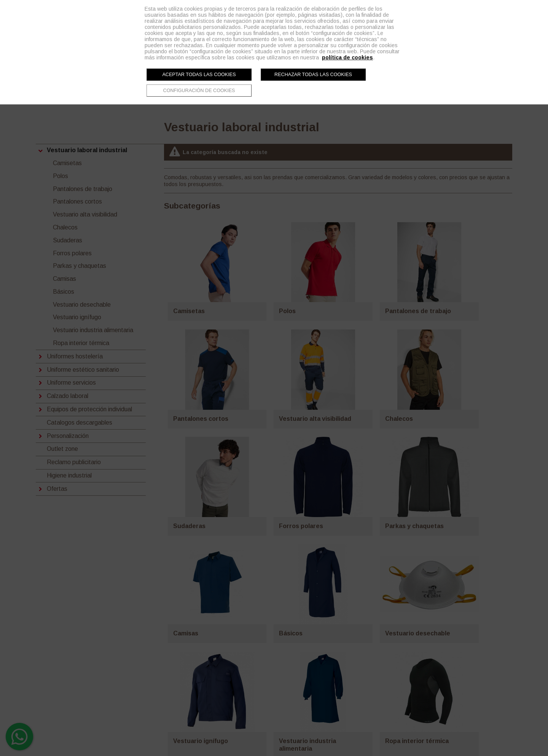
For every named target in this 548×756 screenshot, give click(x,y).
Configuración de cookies (199, 91)
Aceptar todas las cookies (199, 75)
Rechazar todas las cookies (313, 75)
